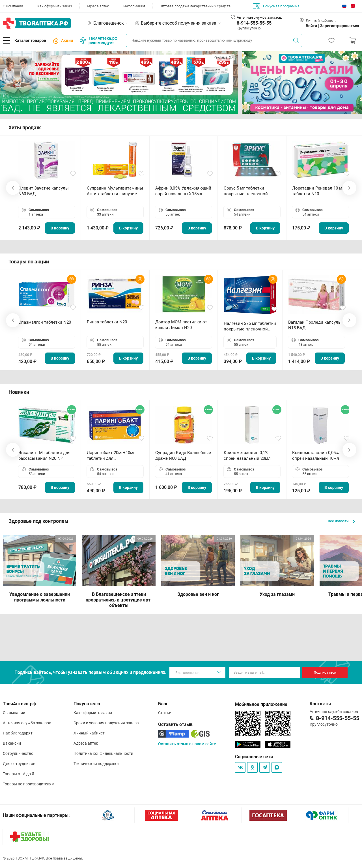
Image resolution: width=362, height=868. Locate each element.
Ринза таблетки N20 (107, 322)
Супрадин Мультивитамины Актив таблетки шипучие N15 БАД (115, 191)
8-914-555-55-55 (254, 23)
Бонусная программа (276, 6)
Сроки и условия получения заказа (106, 723)
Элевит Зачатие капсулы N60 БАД (44, 191)
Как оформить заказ (55, 6)
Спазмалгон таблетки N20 (45, 322)
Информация (134, 6)
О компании (13, 6)
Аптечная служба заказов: (259, 17)
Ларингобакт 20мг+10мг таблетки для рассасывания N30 (111, 456)
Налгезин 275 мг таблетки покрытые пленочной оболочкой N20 (250, 326)
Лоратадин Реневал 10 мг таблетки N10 (318, 191)
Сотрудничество (18, 753)
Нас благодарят (18, 733)
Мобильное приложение (261, 704)
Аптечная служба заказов (27, 723)
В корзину (60, 228)
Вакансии (12, 743)
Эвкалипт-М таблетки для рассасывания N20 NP (44, 456)
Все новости (341, 521)
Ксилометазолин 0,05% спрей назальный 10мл (316, 456)
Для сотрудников (19, 764)
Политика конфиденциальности (103, 753)
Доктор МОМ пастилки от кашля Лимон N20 (181, 325)
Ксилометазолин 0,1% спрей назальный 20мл (247, 456)
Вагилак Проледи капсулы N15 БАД (315, 325)
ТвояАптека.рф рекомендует (99, 40)
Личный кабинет (89, 733)
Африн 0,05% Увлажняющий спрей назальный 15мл (183, 191)
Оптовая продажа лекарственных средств (195, 6)
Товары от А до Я (19, 774)
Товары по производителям (29, 784)
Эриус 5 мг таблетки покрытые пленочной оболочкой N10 (246, 191)
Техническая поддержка (96, 764)
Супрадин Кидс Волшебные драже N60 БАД (183, 456)
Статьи (165, 713)
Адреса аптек (98, 6)
